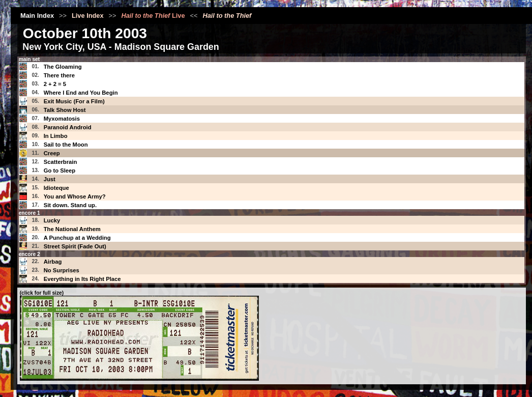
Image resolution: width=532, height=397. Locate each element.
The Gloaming (63, 67)
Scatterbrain (61, 162)
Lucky (52, 220)
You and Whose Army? (75, 196)
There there (59, 75)
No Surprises (62, 270)
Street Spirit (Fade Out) (75, 246)
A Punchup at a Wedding (77, 238)
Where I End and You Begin (81, 93)
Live (153, 16)
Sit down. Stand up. (70, 205)
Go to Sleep (60, 171)
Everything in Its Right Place (82, 279)
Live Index (88, 16)
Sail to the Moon (66, 145)
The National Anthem (72, 229)
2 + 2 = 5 (55, 84)
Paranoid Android (68, 127)
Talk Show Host (65, 110)
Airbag (53, 262)
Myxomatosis (62, 119)
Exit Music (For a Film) (74, 101)
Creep (52, 153)
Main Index (37, 16)
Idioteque (56, 188)
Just (50, 179)
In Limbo (56, 136)
